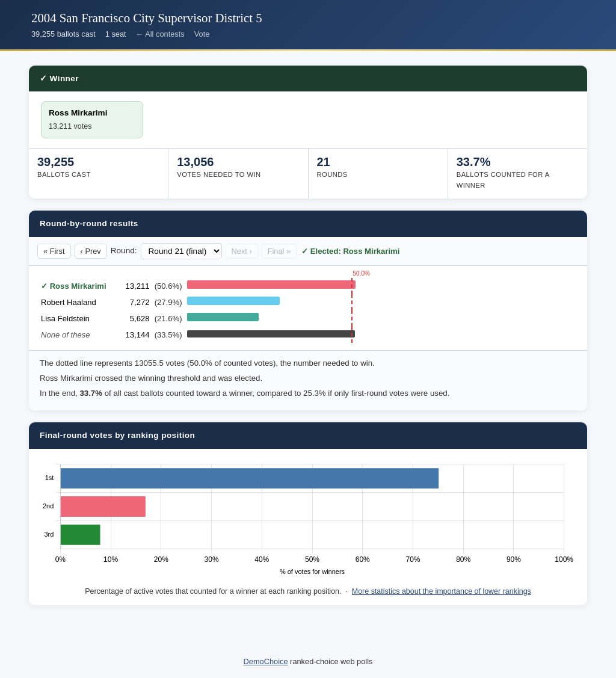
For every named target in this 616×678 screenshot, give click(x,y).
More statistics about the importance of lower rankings (442, 591)
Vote (202, 34)
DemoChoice (266, 661)
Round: (124, 251)
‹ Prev (91, 251)
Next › (242, 251)
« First (54, 251)
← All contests (160, 34)
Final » (279, 251)
